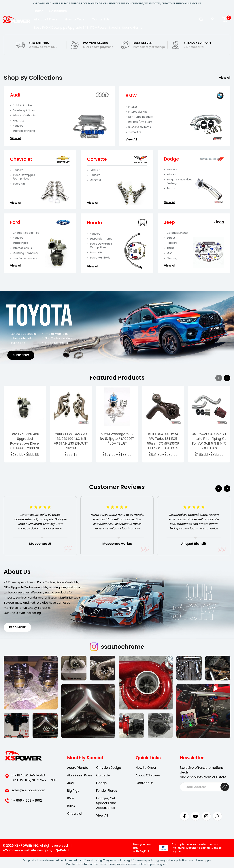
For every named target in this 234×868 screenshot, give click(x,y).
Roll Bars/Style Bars (140, 122)
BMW (71, 798)
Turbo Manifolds (100, 258)
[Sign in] (212, 19)
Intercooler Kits (138, 112)
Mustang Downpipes (26, 253)
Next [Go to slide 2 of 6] (227, 489)
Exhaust (95, 170)
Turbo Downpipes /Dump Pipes (24, 177)
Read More (17, 627)
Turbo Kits (135, 132)
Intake (171, 248)
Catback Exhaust (178, 233)
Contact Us (101, 19)
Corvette (103, 775)
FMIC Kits (18, 121)
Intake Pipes (20, 243)
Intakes (133, 107)
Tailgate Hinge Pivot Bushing (179, 181)
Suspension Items (140, 127)
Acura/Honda (78, 768)
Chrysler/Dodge (109, 768)
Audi (71, 783)
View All (225, 78)
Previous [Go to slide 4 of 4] (219, 378)
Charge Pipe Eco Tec (26, 233)
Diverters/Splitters (24, 110)
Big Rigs (73, 791)
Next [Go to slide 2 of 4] (227, 378)
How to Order (75, 19)
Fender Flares (107, 791)
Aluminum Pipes (80, 775)
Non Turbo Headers (140, 117)
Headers (18, 126)
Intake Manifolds (57, 334)
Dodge (101, 783)
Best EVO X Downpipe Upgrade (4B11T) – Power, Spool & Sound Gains (88, 28)
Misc (170, 253)
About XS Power (46, 19)
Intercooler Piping (24, 131)
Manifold (95, 180)
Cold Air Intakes (23, 106)
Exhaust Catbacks (24, 116)
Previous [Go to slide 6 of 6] (219, 489)
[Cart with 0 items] (225, 19)
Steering (172, 258)
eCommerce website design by (28, 850)
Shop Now (21, 355)
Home (39, 11)
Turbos (171, 188)
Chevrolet (75, 814)
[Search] (201, 19)
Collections (59, 11)
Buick (71, 806)
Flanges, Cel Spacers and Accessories (106, 803)
